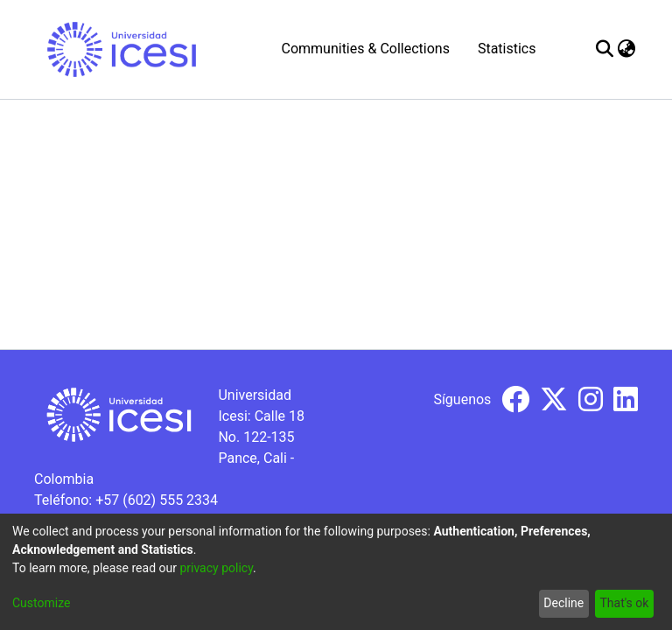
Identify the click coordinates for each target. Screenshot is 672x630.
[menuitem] (627, 49)
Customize (41, 603)
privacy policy (216, 568)
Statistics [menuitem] (507, 49)
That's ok (624, 603)
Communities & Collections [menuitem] (365, 49)
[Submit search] (605, 49)
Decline (563, 603)
